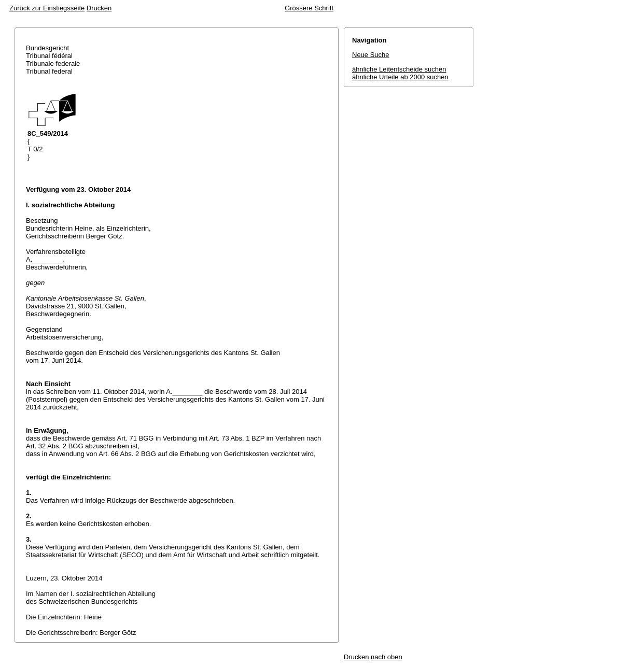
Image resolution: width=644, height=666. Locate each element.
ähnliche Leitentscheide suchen (399, 69)
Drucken (99, 8)
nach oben (387, 657)
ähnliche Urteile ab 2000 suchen (400, 77)
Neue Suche (371, 55)
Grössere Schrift (309, 8)
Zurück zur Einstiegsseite (47, 8)
